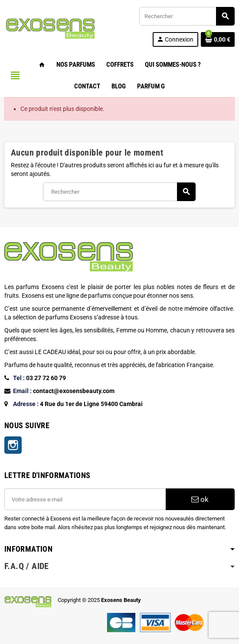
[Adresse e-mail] (85, 499)
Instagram (13, 445)
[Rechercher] (187, 16)
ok (200, 499)
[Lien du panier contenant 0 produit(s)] (218, 39)
